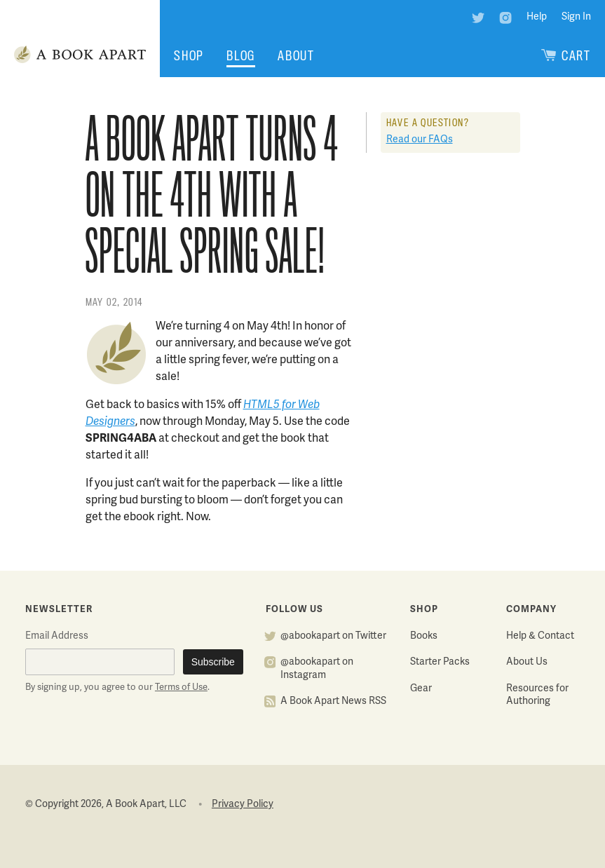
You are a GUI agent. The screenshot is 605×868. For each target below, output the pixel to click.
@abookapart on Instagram (317, 669)
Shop (189, 56)
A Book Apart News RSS (333, 701)
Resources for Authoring (537, 696)
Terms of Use (181, 688)
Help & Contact (540, 636)
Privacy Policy (243, 805)
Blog (241, 56)
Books (424, 636)
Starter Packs (440, 662)
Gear (421, 689)
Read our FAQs (420, 140)
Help (537, 17)
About (296, 56)
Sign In (576, 17)
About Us (527, 662)
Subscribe (213, 662)
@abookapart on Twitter (333, 636)
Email (57, 636)
